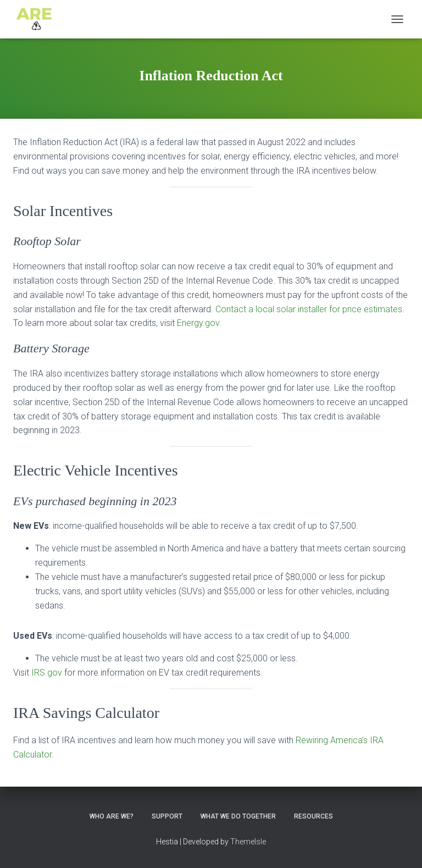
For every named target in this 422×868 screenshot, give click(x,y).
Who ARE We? (112, 816)
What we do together (238, 816)
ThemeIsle (248, 842)
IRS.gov (47, 673)
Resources (313, 816)
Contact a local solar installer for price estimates (309, 309)
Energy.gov (198, 323)
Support (167, 816)
